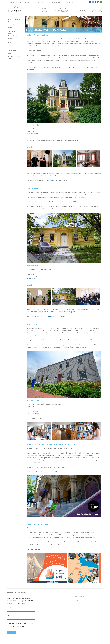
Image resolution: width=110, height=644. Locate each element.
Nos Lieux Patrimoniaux (97, 11)
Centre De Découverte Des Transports (62, 10)
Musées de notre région (14, 58)
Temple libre (13, 32)
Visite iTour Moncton (12, 51)
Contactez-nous (69, 2)
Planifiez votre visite (15, 2)
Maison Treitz (13, 42)
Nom (9, 607)
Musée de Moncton (44, 10)
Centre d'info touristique (53, 2)
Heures (77, 593)
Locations (10, 28)
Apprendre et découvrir (81, 11)
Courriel (10, 615)
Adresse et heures (13, 25)
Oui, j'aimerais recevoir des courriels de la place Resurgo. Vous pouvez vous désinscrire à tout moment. (21, 625)
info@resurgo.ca (33, 136)
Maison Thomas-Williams (14, 20)
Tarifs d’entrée (79, 600)
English (85, 2)
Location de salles (29, 2)
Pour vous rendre (80, 597)
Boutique (41, 2)
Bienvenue (31, 11)
